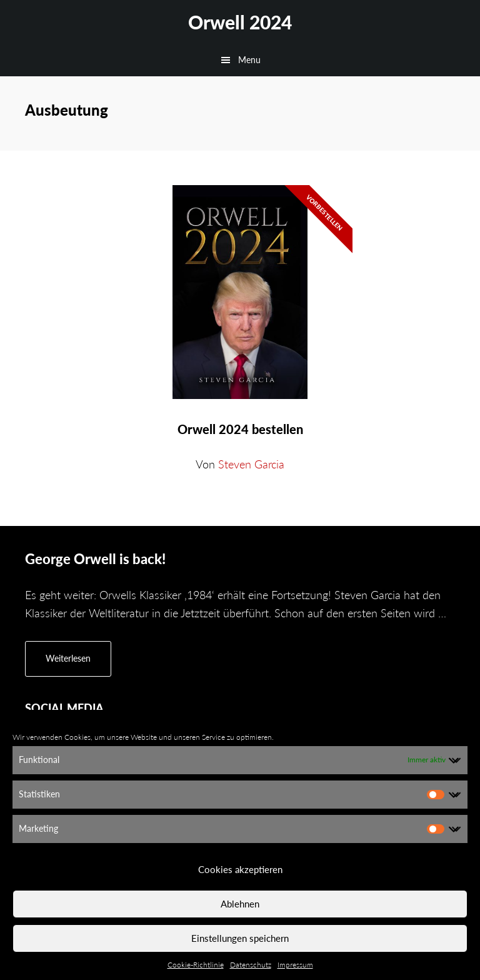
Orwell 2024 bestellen (240, 429)
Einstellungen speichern (240, 938)
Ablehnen (240, 904)
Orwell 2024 (240, 22)
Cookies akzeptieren (240, 869)
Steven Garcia (251, 464)
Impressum (295, 965)
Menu (249, 60)
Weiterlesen (78, 664)
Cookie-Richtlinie (196, 965)
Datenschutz (251, 965)
